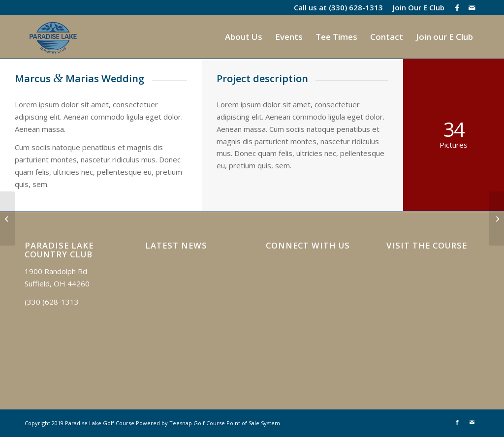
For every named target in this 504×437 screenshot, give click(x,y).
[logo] (53, 37)
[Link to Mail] (472, 7)
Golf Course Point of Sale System (237, 423)
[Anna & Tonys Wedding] (8, 218)
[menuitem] (416, 7)
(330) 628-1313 (356, 7)
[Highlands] (496, 218)
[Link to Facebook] (457, 7)
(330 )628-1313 (52, 302)
